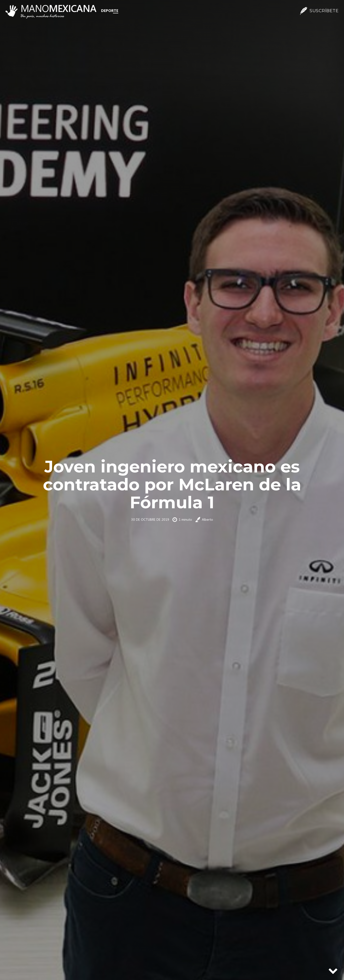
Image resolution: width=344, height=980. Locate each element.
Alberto (207, 519)
